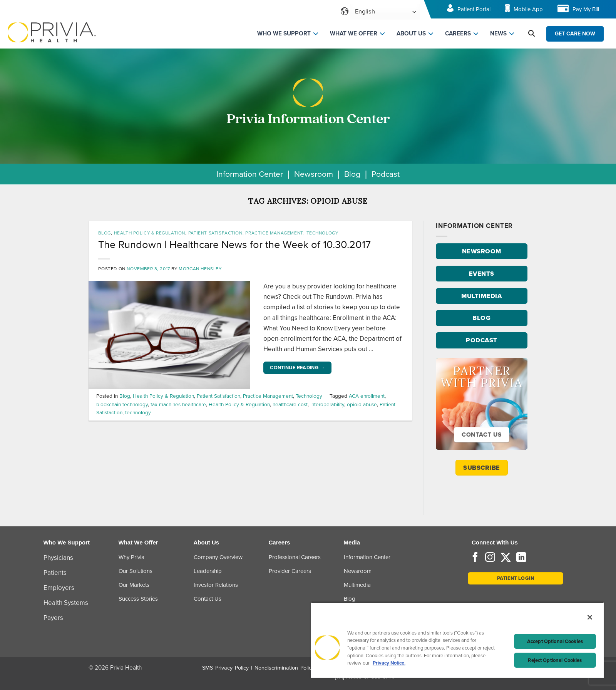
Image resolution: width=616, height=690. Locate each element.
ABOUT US (411, 33)
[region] (457, 640)
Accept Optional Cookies (555, 641)
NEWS (498, 33)
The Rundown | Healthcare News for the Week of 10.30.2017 (234, 245)
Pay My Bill (586, 9)
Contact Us (208, 599)
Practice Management (274, 233)
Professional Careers (295, 557)
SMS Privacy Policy (225, 668)
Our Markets (134, 585)
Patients (55, 573)
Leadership (208, 571)
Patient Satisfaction (215, 233)
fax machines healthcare (178, 404)
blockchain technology (122, 404)
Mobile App (528, 9)
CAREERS (458, 33)
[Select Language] (385, 12)
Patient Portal (474, 9)
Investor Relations (216, 585)
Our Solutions (136, 571)
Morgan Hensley (200, 269)
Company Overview (218, 557)
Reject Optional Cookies (555, 660)
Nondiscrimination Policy (284, 668)
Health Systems (66, 603)
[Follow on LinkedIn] (521, 558)
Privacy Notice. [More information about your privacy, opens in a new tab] (389, 663)
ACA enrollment (367, 396)
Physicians (58, 558)
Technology (322, 233)
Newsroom (314, 174)
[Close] (590, 617)
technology (138, 412)
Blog (352, 174)
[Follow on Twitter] (506, 558)
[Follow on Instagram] (490, 558)
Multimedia (357, 585)
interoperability (327, 404)
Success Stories (138, 599)
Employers (59, 588)
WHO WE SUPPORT (284, 33)
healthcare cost (290, 404)
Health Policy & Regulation (150, 233)
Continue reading (297, 368)
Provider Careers (290, 571)
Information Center (250, 174)
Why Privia (131, 557)
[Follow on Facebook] (475, 558)
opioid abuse (362, 404)
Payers (53, 618)
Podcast (386, 174)
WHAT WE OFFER (354, 33)
